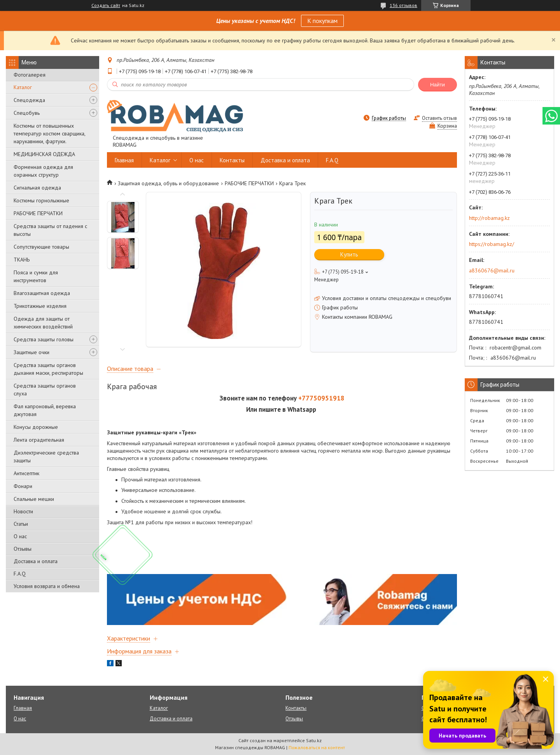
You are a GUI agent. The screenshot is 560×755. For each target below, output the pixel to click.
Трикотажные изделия (40, 306)
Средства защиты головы (44, 339)
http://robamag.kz (489, 218)
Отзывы (23, 549)
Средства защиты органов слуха (45, 390)
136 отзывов (403, 5)
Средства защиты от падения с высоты (50, 230)
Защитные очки (31, 352)
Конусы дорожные (36, 427)
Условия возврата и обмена (47, 586)
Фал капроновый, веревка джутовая (45, 410)
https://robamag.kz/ (492, 244)
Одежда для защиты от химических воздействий (43, 323)
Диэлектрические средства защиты (46, 457)
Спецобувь (27, 113)
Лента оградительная (39, 440)
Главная (124, 160)
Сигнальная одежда (37, 188)
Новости (23, 511)
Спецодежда (29, 100)
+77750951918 (321, 398)
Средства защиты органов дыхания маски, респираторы (48, 369)
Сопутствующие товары (41, 247)
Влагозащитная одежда (42, 293)
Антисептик (26, 473)
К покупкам (322, 21)
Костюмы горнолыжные (41, 200)
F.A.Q (20, 574)
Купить (349, 254)
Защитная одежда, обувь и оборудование (168, 183)
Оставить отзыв (439, 118)
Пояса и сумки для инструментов (36, 276)
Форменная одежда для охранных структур (43, 171)
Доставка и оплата (36, 561)
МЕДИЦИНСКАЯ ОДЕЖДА (44, 154)
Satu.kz (314, 740)
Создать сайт (106, 5)
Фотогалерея (30, 75)
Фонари (23, 486)
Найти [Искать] (437, 85)
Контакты (232, 160)
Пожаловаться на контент (317, 747)
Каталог (23, 87)
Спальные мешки (34, 499)
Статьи (21, 524)
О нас (20, 536)
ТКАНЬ (22, 260)
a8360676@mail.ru (492, 270)
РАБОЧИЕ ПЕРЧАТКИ (38, 213)
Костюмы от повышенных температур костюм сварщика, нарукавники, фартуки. (49, 133)
